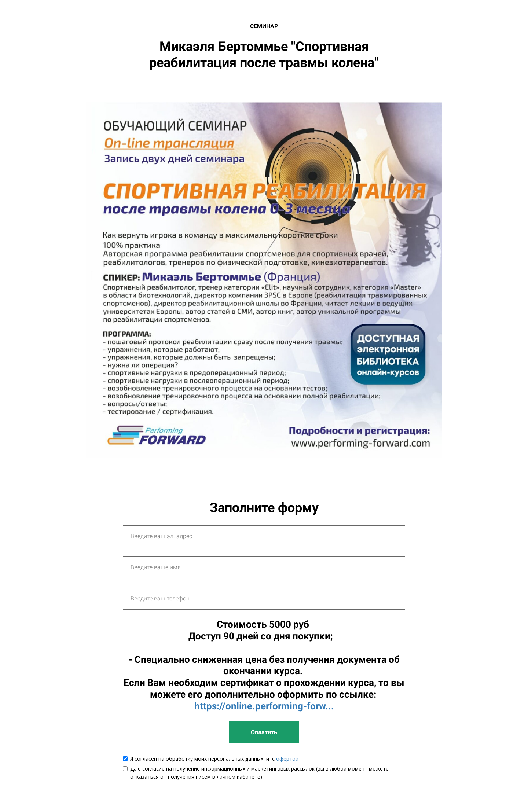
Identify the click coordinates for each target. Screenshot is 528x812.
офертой (287, 759)
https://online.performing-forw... (264, 706)
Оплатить (264, 732)
